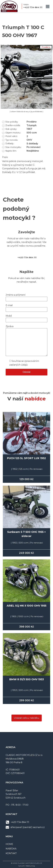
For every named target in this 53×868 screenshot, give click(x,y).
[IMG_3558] (26, 108)
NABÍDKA (11, 849)
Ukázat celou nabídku (27, 718)
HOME (9, 844)
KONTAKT (11, 853)
